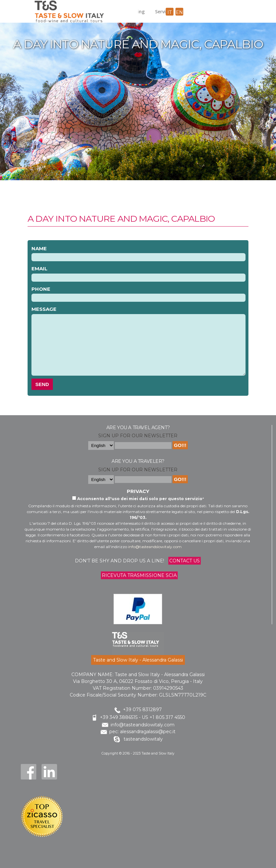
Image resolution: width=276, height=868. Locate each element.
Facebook (29, 772)
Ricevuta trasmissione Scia (139, 575)
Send (42, 384)
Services (164, 12)
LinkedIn (49, 772)
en (179, 12)
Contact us (185, 561)
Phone (41, 289)
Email (39, 269)
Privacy (138, 491)
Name (39, 248)
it (169, 12)
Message (44, 309)
